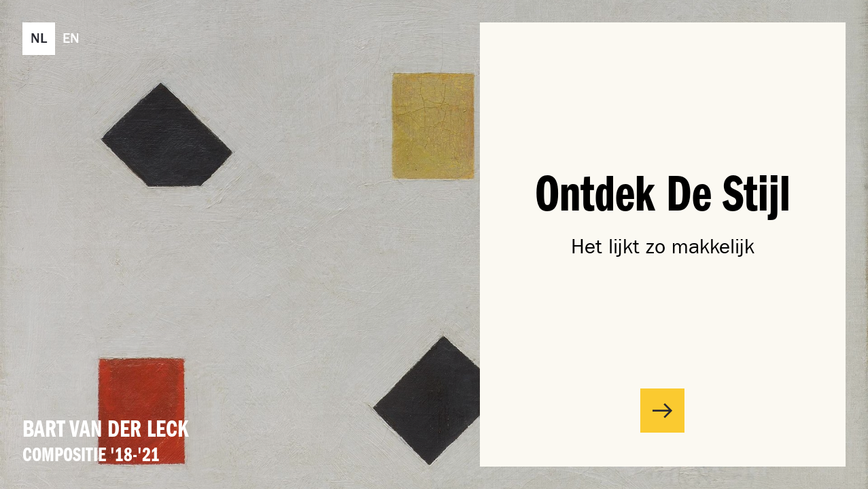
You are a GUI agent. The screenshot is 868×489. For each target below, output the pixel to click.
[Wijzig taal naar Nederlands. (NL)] (39, 39)
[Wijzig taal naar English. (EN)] (71, 39)
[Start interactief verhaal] (662, 411)
